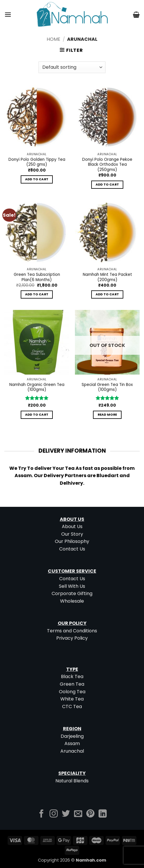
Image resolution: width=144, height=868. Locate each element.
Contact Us (72, 549)
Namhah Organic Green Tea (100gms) (37, 387)
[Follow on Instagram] (54, 814)
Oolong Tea (72, 692)
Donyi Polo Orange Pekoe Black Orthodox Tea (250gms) (107, 165)
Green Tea (72, 684)
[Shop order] (72, 67)
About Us (72, 526)
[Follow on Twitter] (66, 814)
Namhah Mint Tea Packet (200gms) (107, 277)
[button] (8, 14)
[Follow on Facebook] (41, 814)
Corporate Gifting (72, 593)
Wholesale (72, 601)
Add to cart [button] (37, 179)
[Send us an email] (78, 814)
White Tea (72, 699)
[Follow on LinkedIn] (103, 814)
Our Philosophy (72, 541)
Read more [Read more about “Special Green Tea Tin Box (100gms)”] (107, 415)
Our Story (72, 534)
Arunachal (72, 751)
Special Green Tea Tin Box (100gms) (107, 387)
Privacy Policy (72, 638)
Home (53, 39)
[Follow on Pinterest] (90, 814)
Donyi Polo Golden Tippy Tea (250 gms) (37, 162)
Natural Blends (72, 781)
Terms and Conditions (72, 631)
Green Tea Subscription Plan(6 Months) (37, 277)
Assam (72, 743)
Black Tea (72, 676)
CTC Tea (72, 706)
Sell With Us (72, 586)
